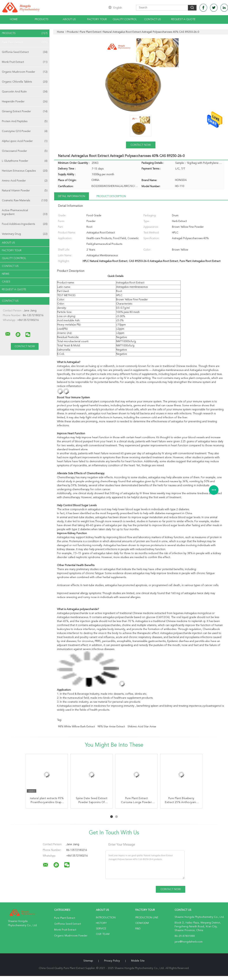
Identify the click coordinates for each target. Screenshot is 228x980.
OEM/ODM (142, 923)
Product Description (111, 196)
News (6, 274)
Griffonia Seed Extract (25, 52)
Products (42, 19)
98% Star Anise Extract (111, 727)
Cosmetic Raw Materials (25, 200)
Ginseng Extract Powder (25, 111)
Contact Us (153, 19)
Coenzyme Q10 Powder (25, 131)
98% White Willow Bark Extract (76, 727)
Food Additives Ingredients (25, 224)
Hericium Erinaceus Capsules (25, 171)
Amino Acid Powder (25, 181)
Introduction (106, 918)
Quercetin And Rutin (25, 92)
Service (101, 929)
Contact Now (141, 145)
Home (14, 19)
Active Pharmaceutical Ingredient (25, 213)
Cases (6, 282)
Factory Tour (97, 19)
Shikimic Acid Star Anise (142, 727)
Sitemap (88, 961)
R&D (138, 929)
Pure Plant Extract (25, 42)
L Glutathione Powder (25, 161)
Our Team (103, 934)
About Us (69, 19)
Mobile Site (138, 961)
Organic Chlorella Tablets (25, 82)
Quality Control (125, 19)
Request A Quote (183, 19)
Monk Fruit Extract (25, 62)
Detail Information (72, 196)
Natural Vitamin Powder (25, 191)
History (101, 923)
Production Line (147, 918)
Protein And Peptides (25, 121)
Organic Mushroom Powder (25, 72)
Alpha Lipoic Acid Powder (25, 141)
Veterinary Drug (25, 234)
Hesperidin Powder (25, 102)
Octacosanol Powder (25, 151)
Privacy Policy (112, 961)
